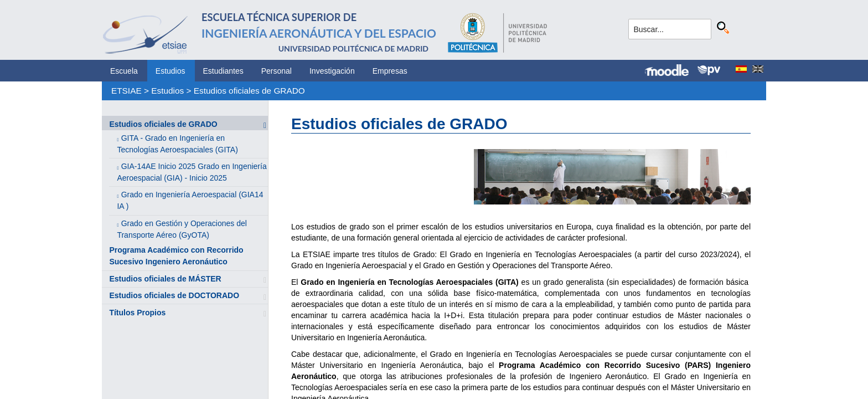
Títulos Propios (137, 313)
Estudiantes (223, 71)
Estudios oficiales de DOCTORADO (174, 295)
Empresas (390, 71)
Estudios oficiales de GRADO (249, 91)
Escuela (124, 71)
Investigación (332, 71)
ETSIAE (126, 91)
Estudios (170, 71)
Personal (277, 71)
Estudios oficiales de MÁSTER (165, 279)
